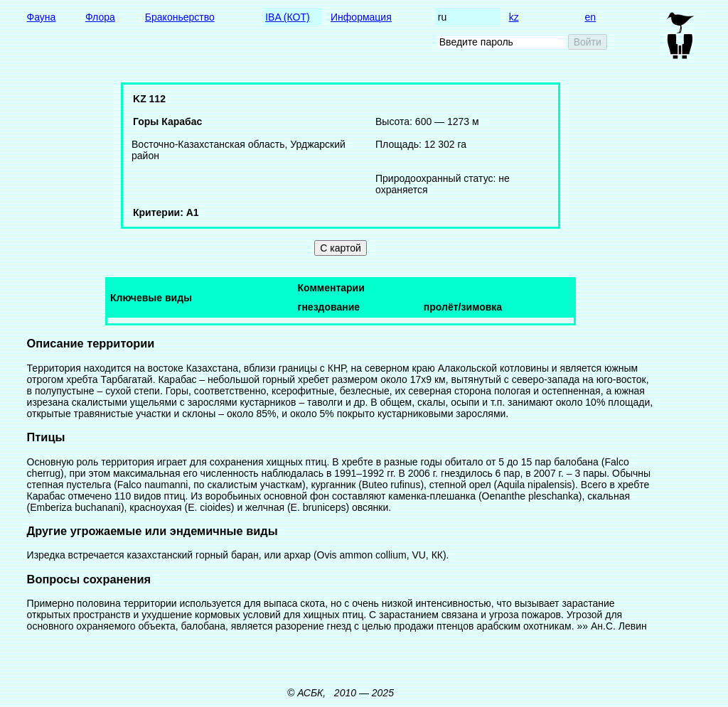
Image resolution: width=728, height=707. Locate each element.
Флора (100, 17)
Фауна (42, 17)
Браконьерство (180, 17)
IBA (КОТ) (287, 17)
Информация (361, 17)
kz (514, 17)
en (590, 17)
